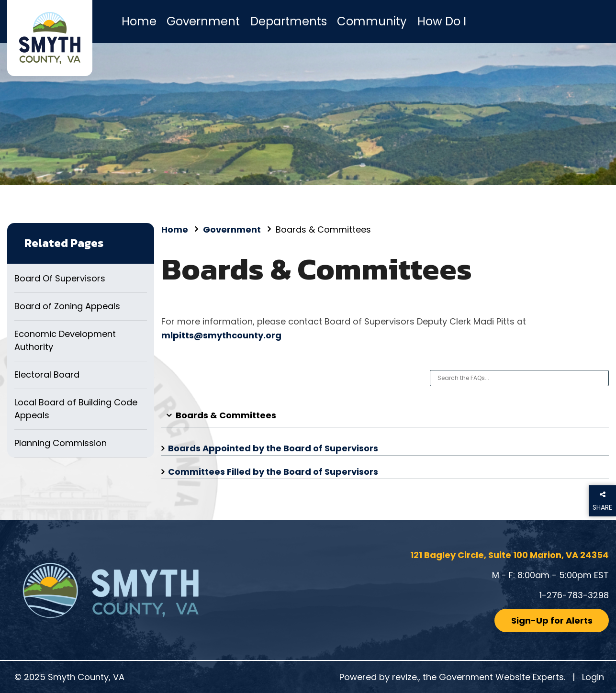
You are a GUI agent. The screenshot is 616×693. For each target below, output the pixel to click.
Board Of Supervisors (60, 278)
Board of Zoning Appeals (67, 306)
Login (593, 677)
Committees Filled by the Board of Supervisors (273, 472)
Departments (289, 21)
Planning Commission (61, 443)
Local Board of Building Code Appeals (76, 409)
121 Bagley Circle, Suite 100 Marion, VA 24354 (510, 555)
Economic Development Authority (65, 340)
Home (139, 21)
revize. (405, 677)
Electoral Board (47, 374)
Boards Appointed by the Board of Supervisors (273, 448)
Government (203, 21)
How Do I (442, 21)
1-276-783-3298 (574, 595)
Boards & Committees (226, 415)
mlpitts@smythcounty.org (221, 335)
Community (372, 21)
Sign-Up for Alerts (552, 620)
